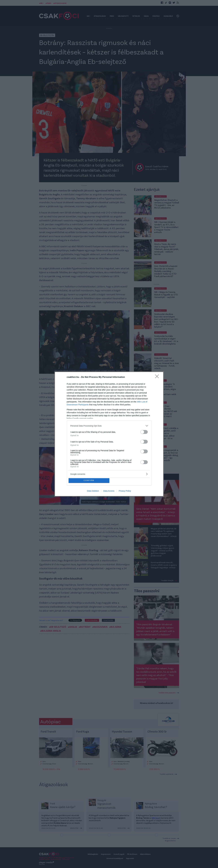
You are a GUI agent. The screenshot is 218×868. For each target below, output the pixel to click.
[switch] (144, 431)
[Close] (158, 377)
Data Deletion (93, 491)
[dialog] (109, 434)
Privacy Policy (125, 491)
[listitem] (109, 425)
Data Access (109, 491)
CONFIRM (90, 481)
